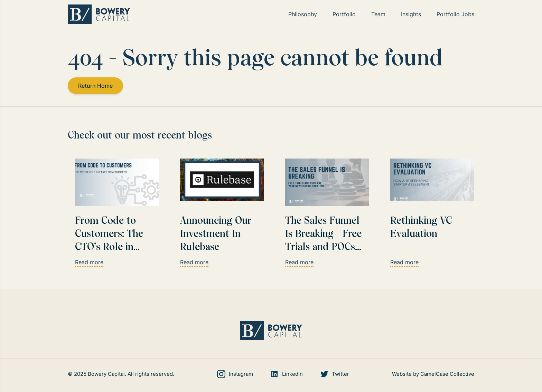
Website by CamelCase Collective (433, 374)
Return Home (95, 86)
